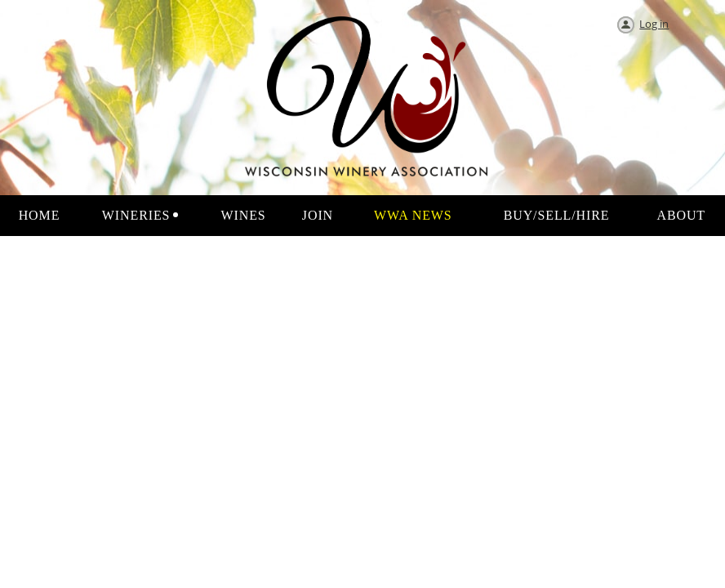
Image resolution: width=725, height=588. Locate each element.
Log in (654, 24)
